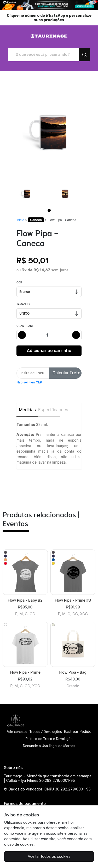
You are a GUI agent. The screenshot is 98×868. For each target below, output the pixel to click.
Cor (19, 282)
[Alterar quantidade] (49, 335)
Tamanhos (24, 304)
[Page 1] (49, 210)
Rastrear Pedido (77, 731)
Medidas (27, 410)
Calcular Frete (66, 373)
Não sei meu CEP (29, 382)
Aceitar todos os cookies (49, 856)
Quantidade (25, 326)
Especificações (49, 410)
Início (20, 220)
